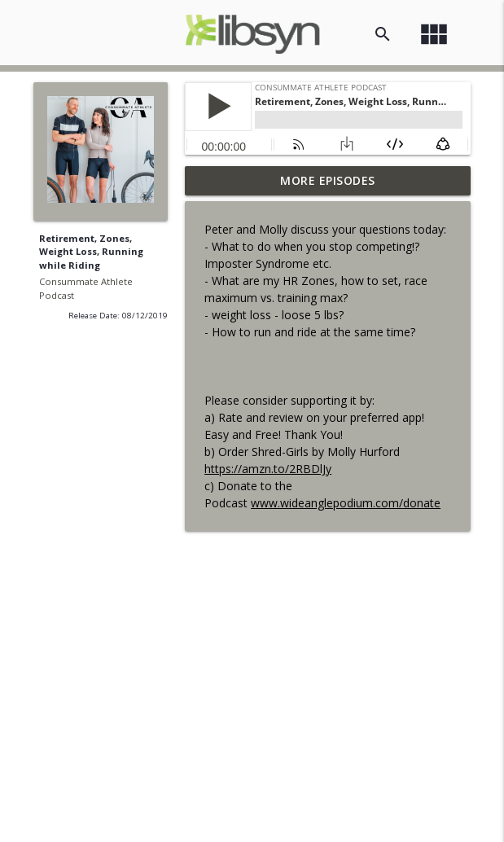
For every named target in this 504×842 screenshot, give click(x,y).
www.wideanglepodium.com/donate (346, 503)
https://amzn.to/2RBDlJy (268, 469)
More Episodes (328, 180)
